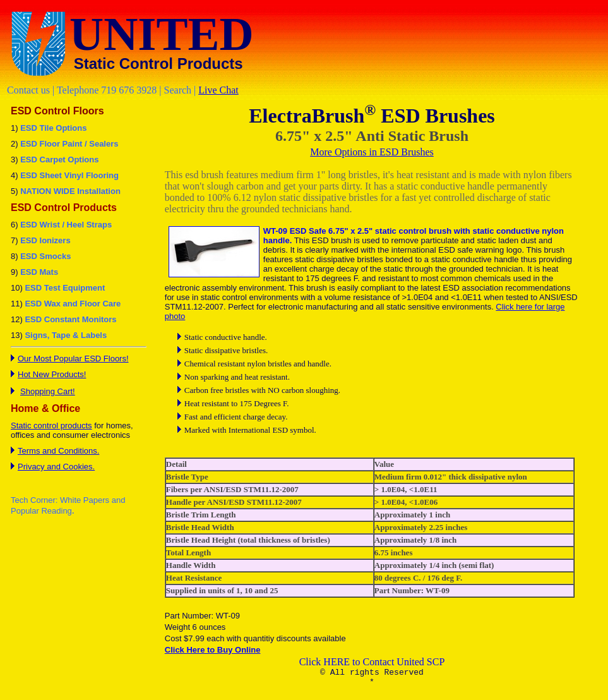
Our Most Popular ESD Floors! (73, 359)
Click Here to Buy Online (213, 650)
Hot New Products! (52, 374)
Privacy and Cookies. (56, 467)
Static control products (51, 425)
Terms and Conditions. (58, 451)
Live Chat (218, 90)
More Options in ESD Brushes (372, 152)
